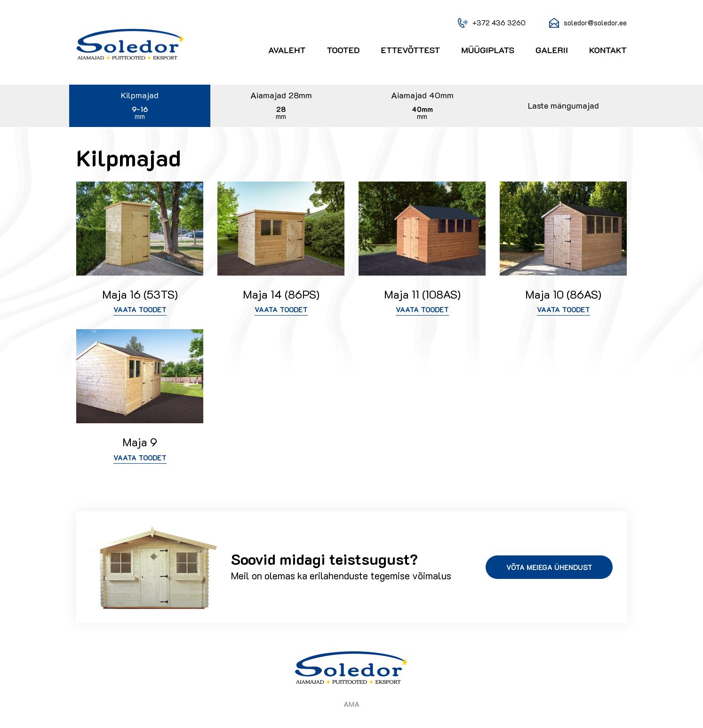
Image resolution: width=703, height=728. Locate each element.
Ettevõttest (411, 50)
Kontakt (608, 50)
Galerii (552, 50)
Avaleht (287, 50)
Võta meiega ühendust (549, 567)
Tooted (343, 50)
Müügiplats (488, 50)
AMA (351, 704)
